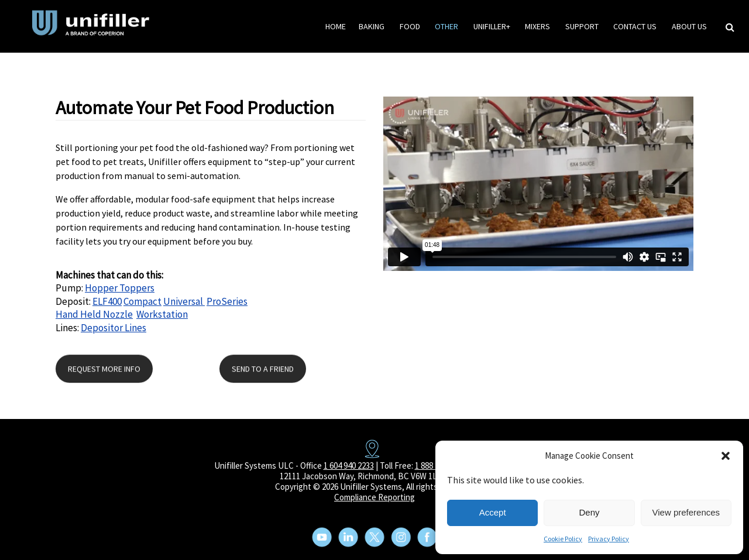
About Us (689, 26)
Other (446, 26)
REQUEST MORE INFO (104, 369)
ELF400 (107, 301)
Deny (589, 512)
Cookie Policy (563, 539)
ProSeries (227, 301)
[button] (726, 456)
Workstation (162, 314)
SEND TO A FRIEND (263, 369)
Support (582, 26)
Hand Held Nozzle (94, 314)
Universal (184, 301)
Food (410, 26)
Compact (142, 301)
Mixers (537, 26)
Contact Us (635, 26)
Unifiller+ (492, 26)
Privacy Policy (609, 539)
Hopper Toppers (120, 288)
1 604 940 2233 (349, 465)
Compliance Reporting (374, 497)
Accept (493, 512)
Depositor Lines (114, 328)
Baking (372, 26)
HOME (336, 26)
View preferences (686, 512)
